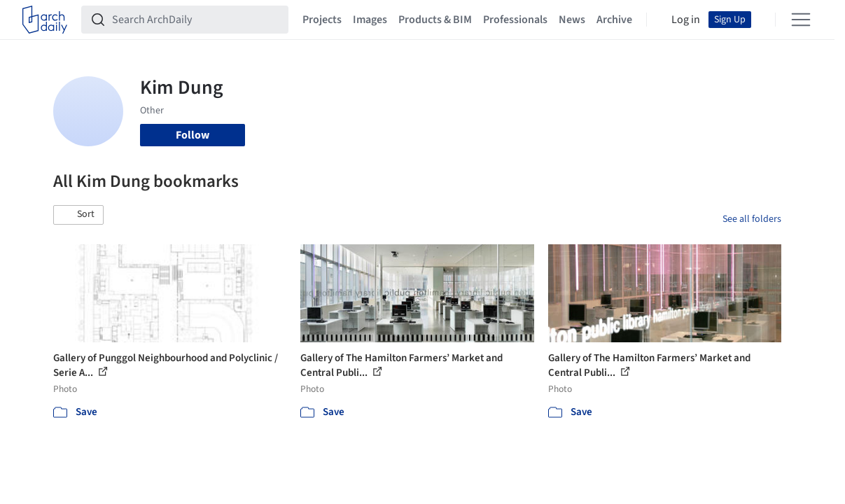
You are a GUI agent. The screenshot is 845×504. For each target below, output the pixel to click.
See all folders (752, 219)
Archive (614, 20)
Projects (322, 20)
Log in (686, 20)
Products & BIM (435, 20)
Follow (193, 135)
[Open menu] (801, 20)
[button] (78, 215)
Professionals (515, 20)
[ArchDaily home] (45, 20)
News (572, 20)
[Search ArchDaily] (196, 20)
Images (370, 20)
